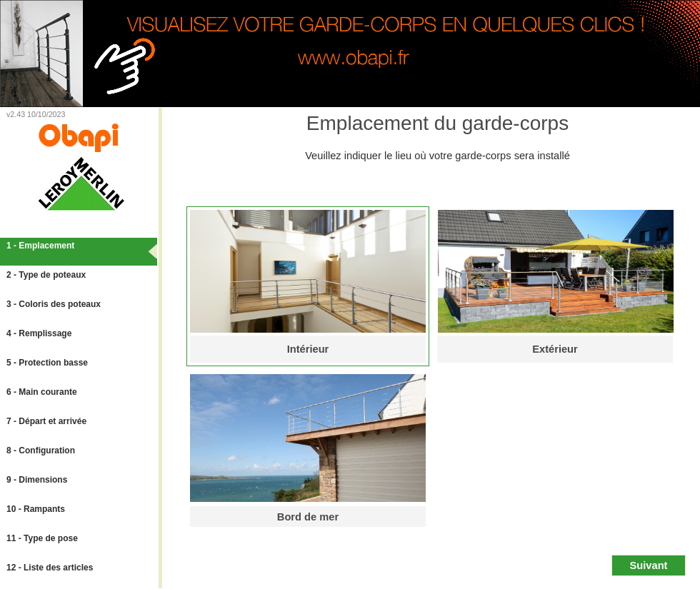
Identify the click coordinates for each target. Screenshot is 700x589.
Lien (150, 115)
